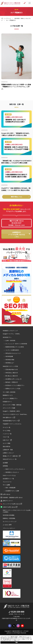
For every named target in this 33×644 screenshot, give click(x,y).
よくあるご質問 (7, 525)
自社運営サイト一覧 (8, 479)
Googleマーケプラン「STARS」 (12, 334)
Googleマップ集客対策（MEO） (12, 411)
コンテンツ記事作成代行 (12, 350)
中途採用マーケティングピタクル (12, 424)
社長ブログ (7, 440)
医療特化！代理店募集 (9, 518)
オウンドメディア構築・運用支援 (12, 405)
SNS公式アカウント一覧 (10, 459)
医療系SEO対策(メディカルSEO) (15, 347)
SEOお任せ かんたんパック (13, 353)
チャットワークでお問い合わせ (12, 504)
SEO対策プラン (7, 337)
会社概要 (5, 463)
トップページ (7, 18)
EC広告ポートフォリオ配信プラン (15, 385)
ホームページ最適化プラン (10, 398)
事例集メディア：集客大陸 (12, 456)
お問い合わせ (7, 494)
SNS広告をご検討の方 (12, 373)
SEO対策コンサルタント (12, 472)
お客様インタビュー (8, 453)
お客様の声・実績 (8, 450)
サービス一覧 (7, 427)
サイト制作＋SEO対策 (9, 392)
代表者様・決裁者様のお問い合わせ (13, 498)
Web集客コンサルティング (10, 331)
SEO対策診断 (9, 356)
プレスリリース (7, 482)
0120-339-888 (16, 612)
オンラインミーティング (10, 522)
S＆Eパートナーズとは (9, 475)
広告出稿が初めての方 (12, 370)
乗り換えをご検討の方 (12, 376)
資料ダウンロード (8, 501)
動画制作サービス (8, 395)
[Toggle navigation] (30, 3)
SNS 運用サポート (9, 418)
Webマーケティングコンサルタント (15, 469)
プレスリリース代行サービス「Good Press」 (15, 414)
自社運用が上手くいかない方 (13, 379)
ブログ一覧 (6, 437)
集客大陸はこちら (20, 197)
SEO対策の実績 (10, 360)
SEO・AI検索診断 (10, 488)
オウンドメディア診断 (9, 408)
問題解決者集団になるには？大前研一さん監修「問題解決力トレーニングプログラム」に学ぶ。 (16, 87)
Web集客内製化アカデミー (11, 421)
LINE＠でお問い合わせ (10, 507)
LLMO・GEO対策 (10, 341)
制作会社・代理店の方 (12, 382)
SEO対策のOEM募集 (9, 515)
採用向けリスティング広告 (13, 389)
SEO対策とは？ (10, 363)
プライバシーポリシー (9, 528)
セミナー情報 (7, 443)
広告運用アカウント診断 (12, 491)
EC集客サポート (7, 402)
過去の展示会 (7, 446)
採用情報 (5, 466)
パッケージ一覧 (7, 434)
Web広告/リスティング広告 (10, 366)
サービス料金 (7, 431)
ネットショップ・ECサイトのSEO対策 (16, 344)
